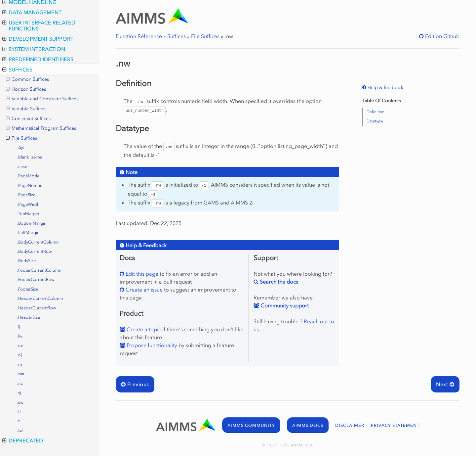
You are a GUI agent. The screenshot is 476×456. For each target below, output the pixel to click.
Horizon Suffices (26, 89)
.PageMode (28, 176)
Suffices (17, 69)
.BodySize (26, 261)
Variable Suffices (26, 109)
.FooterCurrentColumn (39, 270)
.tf (19, 411)
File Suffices (21, 138)
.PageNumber (31, 185)
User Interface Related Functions (39, 25)
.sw (20, 402)
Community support (284, 305)
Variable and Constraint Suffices (42, 99)
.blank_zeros (30, 157)
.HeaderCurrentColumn (40, 298)
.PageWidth (28, 204)
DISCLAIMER (350, 425)
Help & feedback (385, 88)
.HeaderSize (29, 317)
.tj (19, 421)
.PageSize (26, 195)
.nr (20, 365)
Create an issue (143, 290)
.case (22, 167)
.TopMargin (28, 214)
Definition (376, 112)
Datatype (375, 121)
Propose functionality (151, 345)
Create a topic (143, 329)
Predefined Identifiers (38, 59)
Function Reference (139, 36)
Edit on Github (442, 36)
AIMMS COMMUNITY (251, 425)
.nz (20, 383)
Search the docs (278, 282)
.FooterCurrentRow (36, 279)
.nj (20, 355)
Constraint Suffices (28, 119)
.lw (20, 336)
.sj (19, 393)
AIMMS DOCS (308, 425)
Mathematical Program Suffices (41, 128)
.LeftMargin (28, 232)
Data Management (32, 12)
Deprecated (23, 440)
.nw (21, 374)
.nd (20, 346)
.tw (20, 430)
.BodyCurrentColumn (38, 242)
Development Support (38, 39)
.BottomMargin (32, 223)
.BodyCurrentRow (35, 251)
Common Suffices (27, 79)
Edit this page (141, 274)
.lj (19, 327)
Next (445, 384)
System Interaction (34, 49)
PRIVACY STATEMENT (395, 425)
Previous (135, 384)
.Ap (20, 148)
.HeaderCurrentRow (37, 308)
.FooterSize (28, 289)
